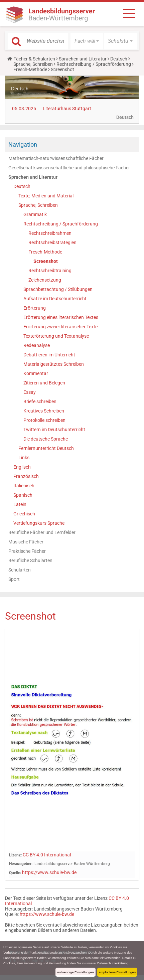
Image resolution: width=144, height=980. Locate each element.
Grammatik (35, 214)
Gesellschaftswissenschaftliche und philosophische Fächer (69, 168)
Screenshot (46, 261)
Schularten (20, 570)
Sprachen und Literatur (83, 59)
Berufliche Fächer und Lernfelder (42, 532)
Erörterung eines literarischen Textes (61, 317)
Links (24, 458)
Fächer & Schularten (34, 59)
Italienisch (24, 486)
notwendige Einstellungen (75, 972)
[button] (87, 41)
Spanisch (23, 495)
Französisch (26, 476)
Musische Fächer (26, 542)
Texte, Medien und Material (46, 196)
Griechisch (24, 514)
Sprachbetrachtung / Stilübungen (58, 289)
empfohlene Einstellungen (117, 972)
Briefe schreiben (40, 401)
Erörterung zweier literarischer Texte (60, 327)
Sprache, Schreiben (33, 64)
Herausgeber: (21, 864)
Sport (14, 579)
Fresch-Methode (30, 69)
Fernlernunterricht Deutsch (46, 448)
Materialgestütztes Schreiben (54, 364)
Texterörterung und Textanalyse (56, 336)
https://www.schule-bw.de (49, 872)
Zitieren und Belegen (44, 383)
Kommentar (36, 373)
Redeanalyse (37, 345)
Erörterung (35, 308)
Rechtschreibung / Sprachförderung (94, 64)
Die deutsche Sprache (46, 439)
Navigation (23, 144)
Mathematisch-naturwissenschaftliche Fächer (56, 158)
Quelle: (15, 873)
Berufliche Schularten (30, 560)
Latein (20, 504)
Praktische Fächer (27, 551)
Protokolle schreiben (44, 420)
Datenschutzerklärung (113, 963)
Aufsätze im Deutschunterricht (55, 299)
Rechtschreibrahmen (50, 233)
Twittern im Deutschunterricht (54, 430)
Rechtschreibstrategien (52, 242)
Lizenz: (15, 855)
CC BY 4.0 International (47, 855)
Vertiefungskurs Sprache (39, 523)
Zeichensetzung (45, 280)
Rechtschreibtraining (50, 271)
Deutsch (119, 59)
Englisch (22, 467)
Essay (30, 392)
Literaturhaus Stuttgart (67, 109)
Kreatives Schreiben (44, 411)
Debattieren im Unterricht (49, 355)
